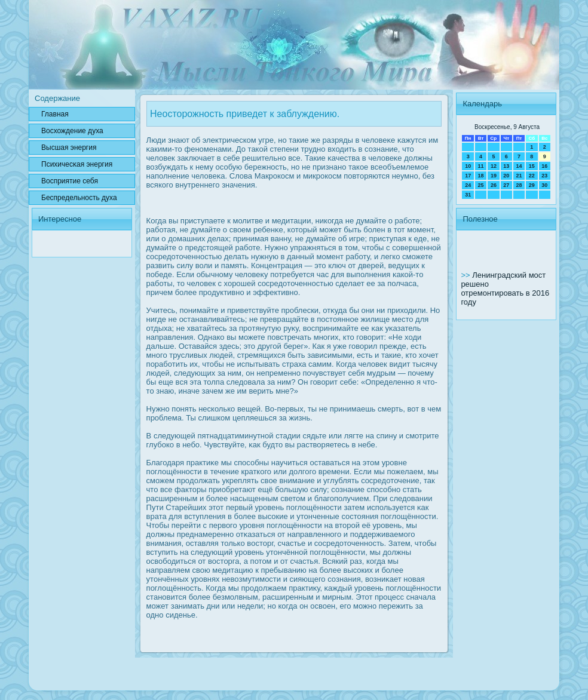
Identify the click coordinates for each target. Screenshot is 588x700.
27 (506, 185)
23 (544, 176)
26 (494, 185)
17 (468, 176)
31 (468, 195)
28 (519, 185)
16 (544, 166)
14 (519, 166)
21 (519, 176)
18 (481, 176)
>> (466, 275)
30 (544, 185)
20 (506, 176)
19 (494, 176)
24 (468, 185)
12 (494, 166)
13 (506, 166)
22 (532, 176)
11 (481, 166)
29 (532, 185)
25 (481, 185)
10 (468, 166)
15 (532, 166)
